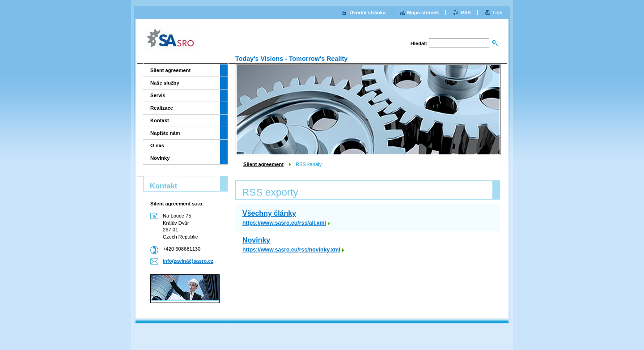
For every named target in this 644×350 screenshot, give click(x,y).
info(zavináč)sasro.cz (188, 261)
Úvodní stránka (367, 13)
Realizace (162, 108)
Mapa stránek (423, 13)
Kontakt (160, 120)
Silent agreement (263, 164)
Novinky (256, 240)
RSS (466, 13)
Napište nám (165, 133)
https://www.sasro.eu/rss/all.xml (284, 223)
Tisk (497, 13)
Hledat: (419, 43)
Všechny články (269, 213)
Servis (158, 95)
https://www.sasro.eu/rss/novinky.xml (291, 250)
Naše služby (165, 83)
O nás (157, 145)
